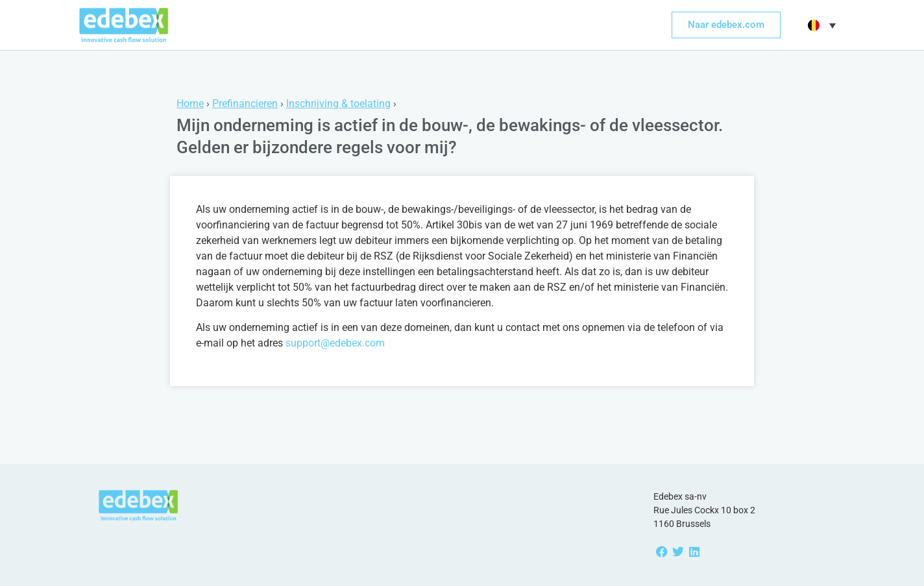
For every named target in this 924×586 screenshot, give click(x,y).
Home (190, 104)
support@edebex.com (335, 343)
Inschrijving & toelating (338, 104)
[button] (820, 25)
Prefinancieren (245, 104)
